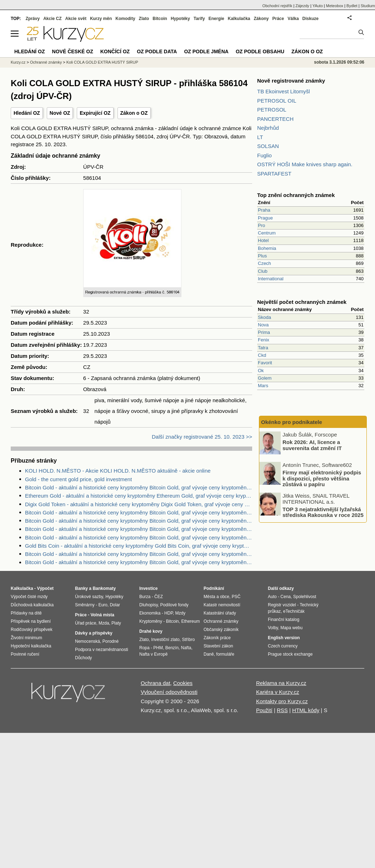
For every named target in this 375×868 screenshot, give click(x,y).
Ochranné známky (46, 62)
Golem (265, 378)
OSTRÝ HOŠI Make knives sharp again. (305, 164)
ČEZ (159, 597)
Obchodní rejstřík (277, 6)
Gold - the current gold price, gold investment (78, 479)
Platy (116, 623)
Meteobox (335, 6)
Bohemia (267, 248)
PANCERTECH (275, 119)
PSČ (236, 597)
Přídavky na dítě (26, 613)
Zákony (261, 19)
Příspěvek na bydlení (31, 621)
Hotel (263, 240)
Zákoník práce (217, 638)
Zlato (144, 19)
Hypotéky (180, 19)
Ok (261, 371)
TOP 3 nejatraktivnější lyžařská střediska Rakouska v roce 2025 (323, 512)
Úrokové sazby (89, 597)
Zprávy (33, 19)
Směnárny (85, 605)
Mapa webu (291, 628)
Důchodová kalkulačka (32, 605)
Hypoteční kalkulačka (31, 646)
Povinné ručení (25, 654)
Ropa (144, 648)
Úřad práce (86, 623)
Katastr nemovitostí (222, 605)
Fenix (264, 340)
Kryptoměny (151, 621)
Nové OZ (60, 113)
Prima (264, 332)
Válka (293, 19)
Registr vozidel (282, 605)
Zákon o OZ (134, 113)
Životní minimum (26, 638)
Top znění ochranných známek (296, 195)
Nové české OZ (73, 51)
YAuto (318, 6)
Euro (103, 605)
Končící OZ (115, 51)
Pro (261, 225)
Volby (273, 628)
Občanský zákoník (221, 630)
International (271, 279)
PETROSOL (272, 110)
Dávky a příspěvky (94, 633)
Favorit (265, 363)
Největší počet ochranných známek (302, 302)
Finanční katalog (284, 620)
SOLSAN (268, 146)
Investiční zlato (165, 640)
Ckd (262, 355)
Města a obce (216, 597)
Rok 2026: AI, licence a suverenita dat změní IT (312, 445)
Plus (262, 256)
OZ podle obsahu (260, 51)
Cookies (183, 683)
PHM (158, 648)
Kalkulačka (239, 19)
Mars (263, 386)
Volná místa (102, 615)
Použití (264, 710)
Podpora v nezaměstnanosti (102, 650)
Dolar (115, 605)
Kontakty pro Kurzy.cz (282, 701)
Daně (209, 654)
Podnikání (214, 588)
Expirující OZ (95, 113)
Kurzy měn (101, 19)
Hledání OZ (27, 113)
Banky (81, 588)
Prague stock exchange (290, 654)
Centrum (267, 233)
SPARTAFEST (274, 174)
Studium (368, 6)
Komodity (125, 19)
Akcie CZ (52, 19)
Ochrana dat (156, 683)
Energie (216, 19)
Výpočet (45, 588)
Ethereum (190, 621)
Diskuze (311, 19)
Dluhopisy (149, 605)
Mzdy (181, 613)
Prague (265, 218)
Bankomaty (104, 588)
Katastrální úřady (220, 613)
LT (260, 137)
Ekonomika (150, 613)
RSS (282, 710)
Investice (148, 588)
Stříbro (188, 640)
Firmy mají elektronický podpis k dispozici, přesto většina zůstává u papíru (322, 478)
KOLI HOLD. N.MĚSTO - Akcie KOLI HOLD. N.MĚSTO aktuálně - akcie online (118, 471)
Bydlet (352, 6)
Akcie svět (76, 19)
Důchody (83, 658)
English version (284, 638)
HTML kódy (306, 710)
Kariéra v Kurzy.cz (278, 692)
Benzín (172, 648)
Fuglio (264, 155)
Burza (145, 597)
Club (263, 271)
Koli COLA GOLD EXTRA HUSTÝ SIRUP (102, 62)
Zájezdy (302, 6)
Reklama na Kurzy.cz (281, 683)
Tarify (199, 19)
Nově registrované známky (291, 81)
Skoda (264, 317)
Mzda (104, 623)
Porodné (111, 641)
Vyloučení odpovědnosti (169, 692)
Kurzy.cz (18, 62)
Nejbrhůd (268, 128)
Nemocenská (87, 641)
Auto (272, 597)
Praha (264, 210)
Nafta (186, 648)
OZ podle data (157, 51)
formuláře (225, 654)
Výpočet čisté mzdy (29, 597)
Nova (263, 325)
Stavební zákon (218, 646)
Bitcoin (160, 19)
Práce (278, 19)
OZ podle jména (206, 51)
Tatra (263, 348)
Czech (264, 263)
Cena (286, 597)
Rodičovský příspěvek (32, 630)
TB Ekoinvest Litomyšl (284, 91)
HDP (169, 613)
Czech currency (283, 646)
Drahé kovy (151, 631)
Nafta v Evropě (153, 654)
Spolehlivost (305, 597)
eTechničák (294, 611)
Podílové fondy (174, 605)
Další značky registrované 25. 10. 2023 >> (202, 437)
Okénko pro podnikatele (292, 422)
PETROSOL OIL (277, 101)
